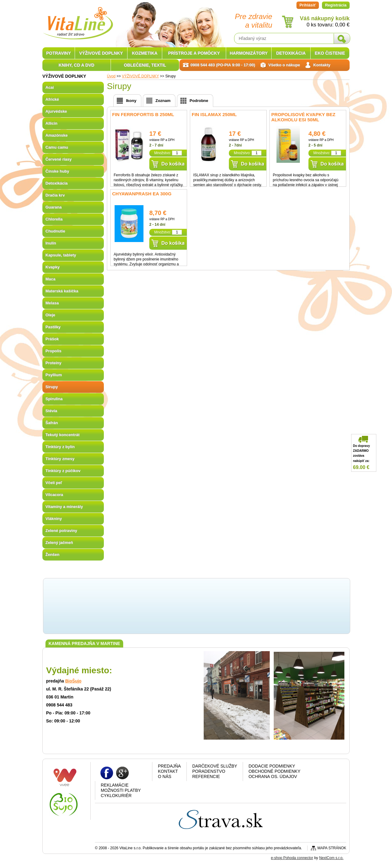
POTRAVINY (59, 53)
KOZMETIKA (145, 53)
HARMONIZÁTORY (249, 53)
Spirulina (54, 399)
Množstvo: (163, 153)
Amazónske (57, 135)
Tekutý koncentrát (63, 435)
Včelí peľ (54, 483)
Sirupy (52, 387)
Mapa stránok (332, 848)
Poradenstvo (209, 771)
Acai (50, 87)
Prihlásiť (308, 5)
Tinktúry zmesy (60, 459)
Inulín (51, 243)
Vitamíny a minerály (64, 507)
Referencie (206, 776)
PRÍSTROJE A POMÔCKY (194, 53)
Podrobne (199, 101)
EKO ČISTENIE (330, 53)
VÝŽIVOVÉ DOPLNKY (101, 53)
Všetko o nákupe (284, 65)
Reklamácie (115, 785)
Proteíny (53, 363)
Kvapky (53, 267)
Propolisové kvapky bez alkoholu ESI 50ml (303, 117)
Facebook (107, 773)
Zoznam (163, 101)
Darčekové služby (215, 766)
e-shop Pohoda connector (292, 858)
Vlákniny (54, 519)
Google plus (122, 773)
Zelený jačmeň (59, 543)
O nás (165, 776)
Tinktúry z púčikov (63, 471)
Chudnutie (55, 231)
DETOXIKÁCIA (291, 53)
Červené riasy (59, 159)
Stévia (51, 411)
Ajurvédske (56, 111)
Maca (51, 279)
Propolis (53, 351)
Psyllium (54, 375)
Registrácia (336, 5)
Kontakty (322, 65)
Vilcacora (54, 495)
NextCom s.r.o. (331, 858)
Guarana (54, 207)
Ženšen (53, 555)
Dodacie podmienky (272, 766)
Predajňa (169, 766)
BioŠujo (73, 681)
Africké (52, 99)
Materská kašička (62, 291)
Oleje (50, 315)
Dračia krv (55, 195)
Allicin (51, 123)
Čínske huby (57, 171)
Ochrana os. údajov (273, 776)
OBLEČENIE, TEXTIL (145, 65)
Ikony (131, 101)
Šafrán (52, 423)
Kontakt (168, 771)
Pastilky (53, 327)
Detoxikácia (57, 183)
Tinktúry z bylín (60, 447)
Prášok (52, 339)
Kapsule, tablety (61, 255)
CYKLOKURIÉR (116, 796)
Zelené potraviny (61, 531)
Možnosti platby (121, 790)
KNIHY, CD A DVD (76, 65)
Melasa (52, 303)
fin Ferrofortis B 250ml (143, 114)
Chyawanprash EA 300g (142, 194)
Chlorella (54, 219)
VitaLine (78, 20)
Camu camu (57, 147)
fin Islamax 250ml (214, 114)
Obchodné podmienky (274, 771)
